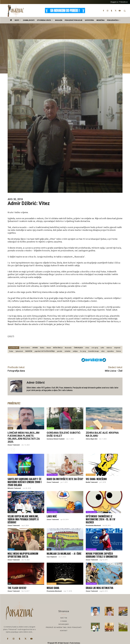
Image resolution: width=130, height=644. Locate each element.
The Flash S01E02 (17, 588)
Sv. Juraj (83, 351)
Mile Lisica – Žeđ (114, 371)
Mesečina (50, 428)
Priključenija (12, 512)
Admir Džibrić (36, 383)
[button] (125, 11)
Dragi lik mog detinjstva (100, 588)
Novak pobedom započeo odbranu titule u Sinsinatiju (102, 555)
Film (10, 584)
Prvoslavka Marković (93, 525)
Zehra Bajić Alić (92, 439)
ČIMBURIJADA (78, 348)
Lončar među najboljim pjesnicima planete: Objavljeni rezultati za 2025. (24, 437)
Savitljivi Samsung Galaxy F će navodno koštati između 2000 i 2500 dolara (25, 482)
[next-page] (13, 450)
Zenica (119, 351)
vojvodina (110, 351)
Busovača (68, 348)
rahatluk (67, 351)
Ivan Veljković (52, 557)
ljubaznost (19, 351)
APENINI (35, 348)
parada (60, 351)
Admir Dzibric (25, 348)
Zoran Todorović (14, 445)
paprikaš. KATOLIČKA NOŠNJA (45, 351)
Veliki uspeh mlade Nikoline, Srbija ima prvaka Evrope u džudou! (23, 519)
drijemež (117, 348)
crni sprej (95, 348)
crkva (87, 348)
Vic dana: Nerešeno (96, 479)
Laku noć (52, 516)
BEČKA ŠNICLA (58, 348)
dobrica (109, 348)
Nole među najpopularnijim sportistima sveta (23, 555)
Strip (49, 549)
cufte (102, 348)
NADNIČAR (29, 351)
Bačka (42, 348)
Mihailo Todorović (14, 488)
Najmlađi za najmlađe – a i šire (64, 554)
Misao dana (53, 588)
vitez (103, 351)
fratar (11, 351)
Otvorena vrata (52, 475)
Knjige (10, 428)
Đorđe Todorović (92, 482)
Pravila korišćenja (75, 643)
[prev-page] (9, 450)
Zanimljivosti (12, 475)
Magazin (11, 549)
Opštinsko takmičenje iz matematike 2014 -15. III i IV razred (101, 519)
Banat (49, 348)
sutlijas (75, 351)
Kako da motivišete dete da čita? (65, 479)
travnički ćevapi (94, 351)
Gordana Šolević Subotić (56, 439)
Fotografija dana (16, 371)
